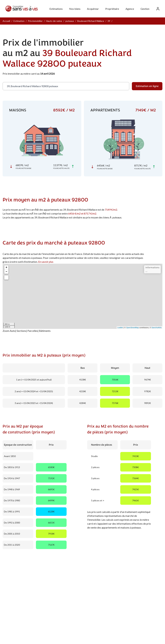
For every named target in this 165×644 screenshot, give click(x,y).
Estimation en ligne (147, 86)
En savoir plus (46, 262)
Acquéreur (93, 9)
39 (109, 21)
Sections (21, 331)
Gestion (145, 9)
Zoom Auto (9, 331)
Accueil (6, 21)
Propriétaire (112, 9)
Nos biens (75, 9)
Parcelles (33, 331)
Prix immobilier (35, 21)
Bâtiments (45, 331)
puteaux (70, 21)
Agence (130, 9)
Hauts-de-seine (54, 21)
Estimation (19, 21)
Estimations (56, 9)
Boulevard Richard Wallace (91, 21)
